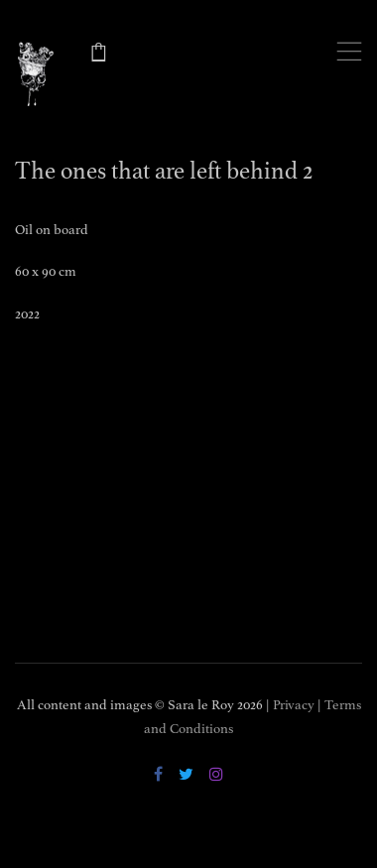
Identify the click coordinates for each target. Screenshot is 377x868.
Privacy (294, 705)
